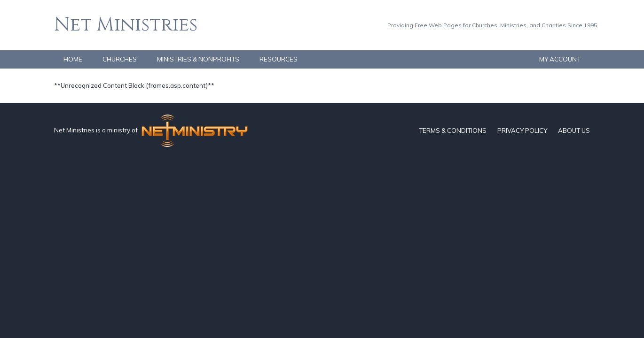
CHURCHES (120, 59)
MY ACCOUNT (560, 59)
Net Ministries (126, 25)
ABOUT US (574, 131)
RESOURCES (279, 59)
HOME (73, 59)
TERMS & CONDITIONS (453, 131)
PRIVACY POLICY (522, 131)
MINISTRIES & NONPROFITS (198, 59)
